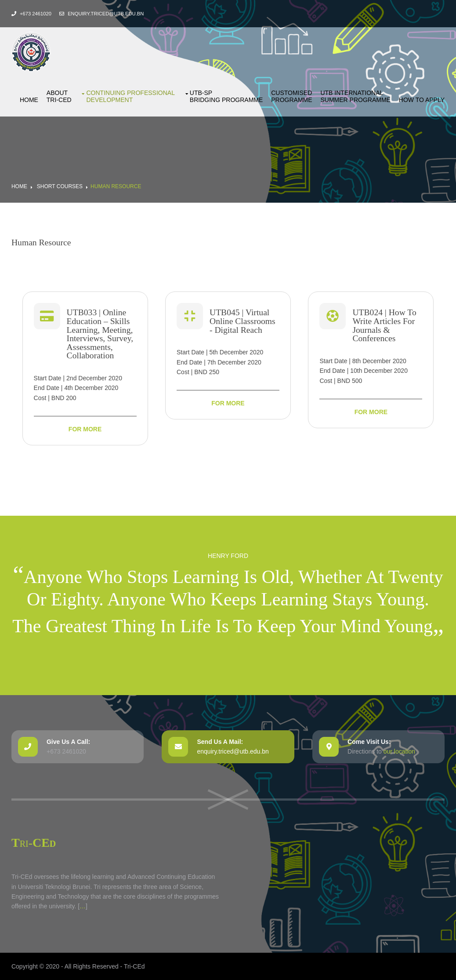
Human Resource (116, 186)
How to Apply (422, 100)
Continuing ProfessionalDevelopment (130, 96)
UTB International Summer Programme (355, 96)
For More (85, 429)
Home (29, 100)
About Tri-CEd (59, 96)
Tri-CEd (134, 966)
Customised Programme (291, 96)
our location (399, 751)
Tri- (34, 843)
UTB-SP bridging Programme (226, 96)
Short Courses (60, 186)
